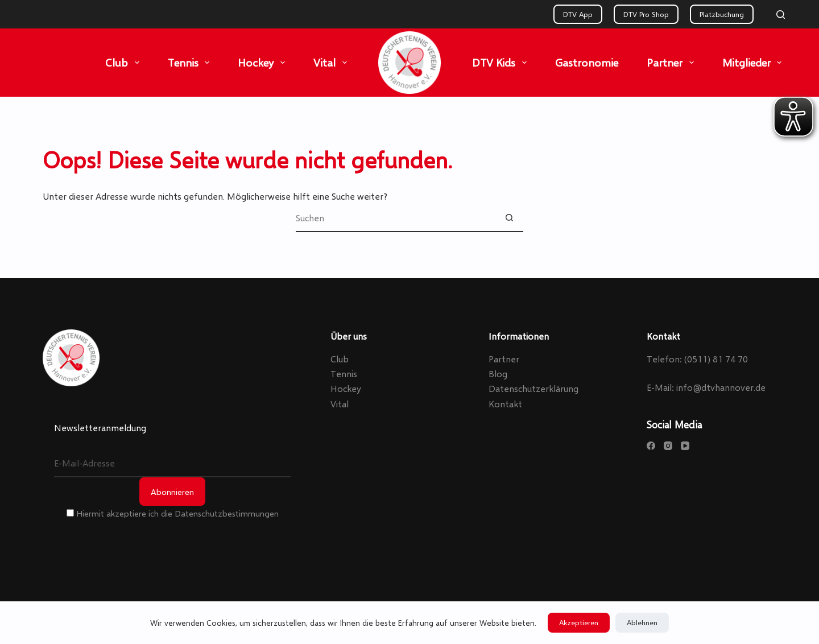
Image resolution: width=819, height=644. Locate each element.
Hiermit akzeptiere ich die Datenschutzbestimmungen (173, 513)
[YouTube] (685, 446)
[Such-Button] (509, 218)
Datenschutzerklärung (533, 388)
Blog (498, 373)
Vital (332, 63)
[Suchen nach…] (395, 218)
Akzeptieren (579, 622)
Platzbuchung (722, 14)
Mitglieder (754, 63)
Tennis (191, 63)
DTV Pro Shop (646, 14)
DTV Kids (502, 63)
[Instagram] (668, 446)
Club (125, 63)
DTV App (578, 14)
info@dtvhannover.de (721, 387)
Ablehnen (642, 622)
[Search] (781, 15)
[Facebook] (651, 446)
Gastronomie (587, 62)
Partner (673, 63)
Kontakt (505, 404)
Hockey (264, 63)
